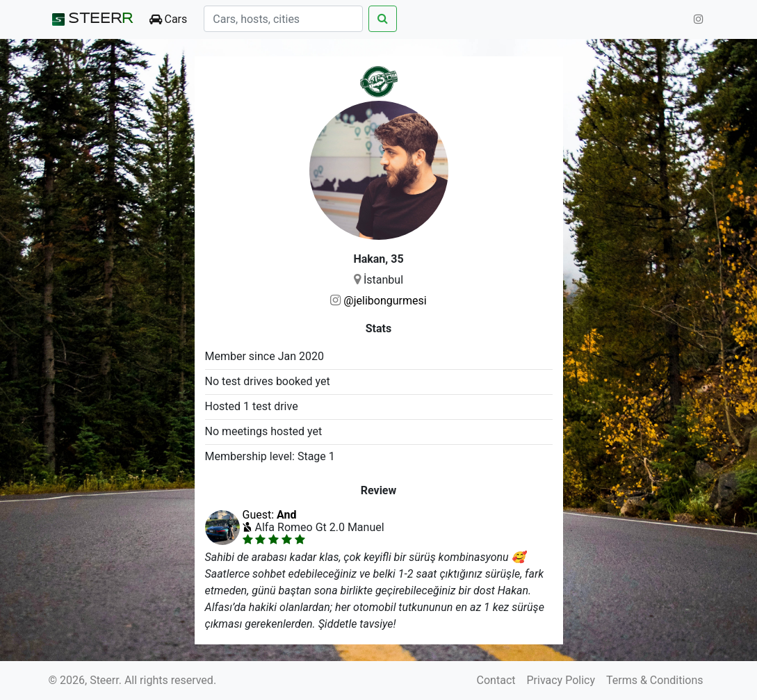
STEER (91, 19)
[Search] (283, 19)
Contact (496, 680)
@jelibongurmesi (385, 301)
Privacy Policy (561, 680)
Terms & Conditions (655, 680)
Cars (169, 19)
